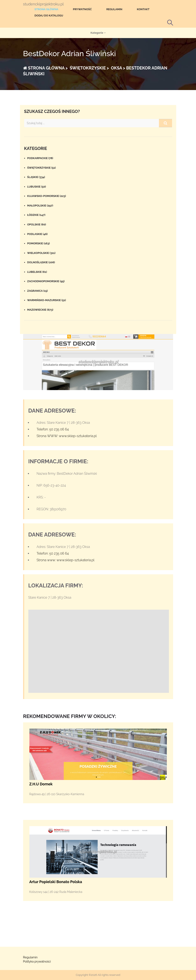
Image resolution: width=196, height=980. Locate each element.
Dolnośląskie (41, 262)
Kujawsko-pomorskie (47, 196)
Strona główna (47, 9)
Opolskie (37, 224)
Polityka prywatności (37, 961)
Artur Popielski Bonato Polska (56, 882)
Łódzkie (36, 215)
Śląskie (36, 177)
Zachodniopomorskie (46, 281)
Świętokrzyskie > (89, 68)
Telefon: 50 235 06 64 (53, 429)
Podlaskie (37, 234)
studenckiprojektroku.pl (43, 4)
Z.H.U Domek (41, 784)
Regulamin (114, 9)
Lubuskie (37, 187)
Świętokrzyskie (42, 168)
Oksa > (118, 68)
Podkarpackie (40, 158)
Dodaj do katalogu (49, 15)
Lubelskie (37, 272)
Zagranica (38, 291)
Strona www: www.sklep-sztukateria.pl (66, 560)
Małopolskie (40, 206)
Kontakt (143, 9)
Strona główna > (46, 68)
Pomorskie (39, 243)
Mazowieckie (40, 310)
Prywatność (82, 9)
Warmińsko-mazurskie (47, 300)
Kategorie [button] (98, 33)
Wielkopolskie (41, 253)
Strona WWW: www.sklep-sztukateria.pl (67, 436)
